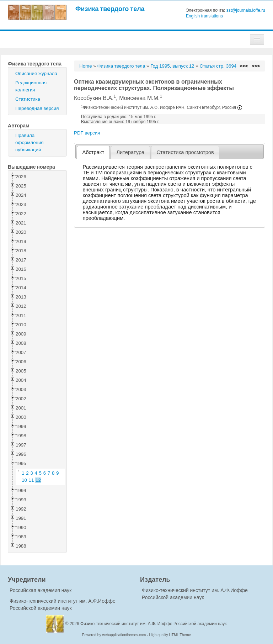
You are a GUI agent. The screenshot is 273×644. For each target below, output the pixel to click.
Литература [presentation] (130, 152)
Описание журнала (36, 73)
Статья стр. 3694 (218, 66)
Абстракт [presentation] (93, 152)
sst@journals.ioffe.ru (246, 10)
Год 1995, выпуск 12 (172, 66)
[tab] (93, 152)
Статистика (28, 99)
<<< (244, 66)
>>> (256, 66)
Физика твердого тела (110, 9)
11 (31, 480)
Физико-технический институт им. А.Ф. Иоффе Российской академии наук (154, 624)
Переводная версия (37, 108)
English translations (204, 16)
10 (24, 480)
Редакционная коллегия (31, 86)
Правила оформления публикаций (30, 142)
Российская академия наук (41, 590)
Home (86, 66)
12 (38, 480)
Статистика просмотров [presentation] (185, 152)
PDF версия (87, 133)
